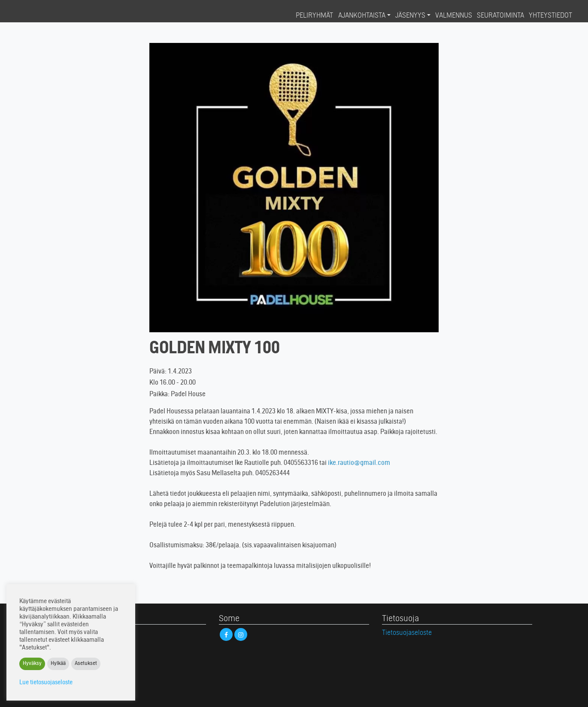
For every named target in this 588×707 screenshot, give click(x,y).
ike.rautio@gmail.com (359, 463)
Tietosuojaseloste (407, 633)
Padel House (40, 15)
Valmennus (454, 16)
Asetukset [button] (86, 664)
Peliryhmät (314, 16)
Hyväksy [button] (32, 664)
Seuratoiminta (500, 16)
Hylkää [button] (58, 664)
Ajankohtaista (362, 16)
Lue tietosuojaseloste (46, 683)
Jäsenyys (410, 16)
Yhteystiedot (550, 16)
